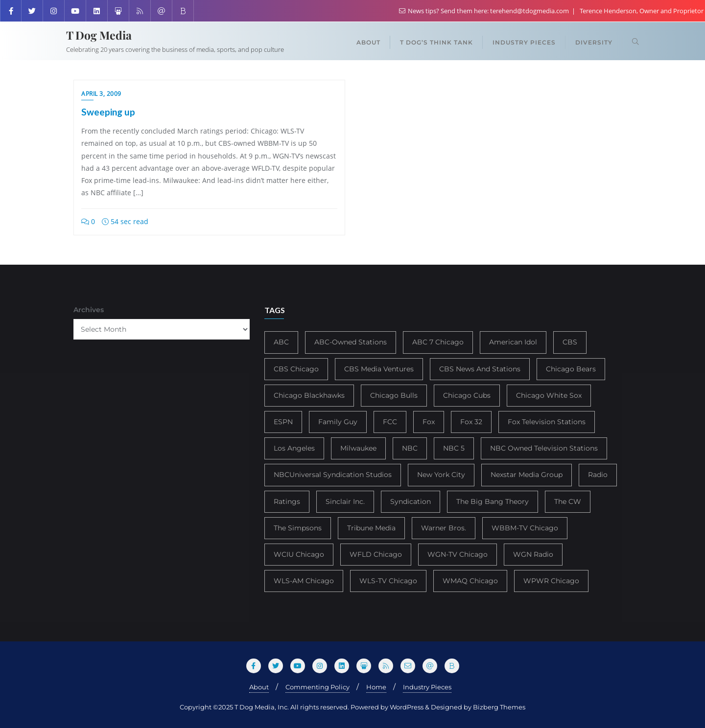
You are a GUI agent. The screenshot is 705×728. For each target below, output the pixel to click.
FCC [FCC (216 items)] (390, 422)
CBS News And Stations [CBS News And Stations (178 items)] (480, 369)
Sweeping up (108, 112)
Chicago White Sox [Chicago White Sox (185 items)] (549, 395)
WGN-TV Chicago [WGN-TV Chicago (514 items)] (458, 554)
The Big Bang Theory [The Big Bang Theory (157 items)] (493, 501)
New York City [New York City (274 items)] (441, 475)
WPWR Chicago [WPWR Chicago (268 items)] (551, 581)
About (259, 687)
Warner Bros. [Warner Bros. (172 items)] (444, 528)
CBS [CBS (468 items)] (570, 342)
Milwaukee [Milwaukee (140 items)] (358, 448)
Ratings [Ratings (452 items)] (287, 501)
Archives (89, 310)
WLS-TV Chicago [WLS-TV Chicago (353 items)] (388, 581)
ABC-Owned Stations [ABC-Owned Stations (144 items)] (351, 342)
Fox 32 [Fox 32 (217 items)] (471, 422)
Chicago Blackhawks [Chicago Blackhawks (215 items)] (309, 395)
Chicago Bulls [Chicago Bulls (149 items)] (394, 395)
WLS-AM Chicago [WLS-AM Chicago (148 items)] (304, 581)
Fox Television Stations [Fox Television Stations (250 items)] (547, 422)
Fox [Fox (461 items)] (429, 422)
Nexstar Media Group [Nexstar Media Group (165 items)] (527, 475)
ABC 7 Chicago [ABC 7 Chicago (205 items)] (438, 342)
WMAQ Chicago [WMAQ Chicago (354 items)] (470, 581)
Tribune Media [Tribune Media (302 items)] (371, 528)
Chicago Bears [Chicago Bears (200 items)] (571, 369)
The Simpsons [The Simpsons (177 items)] (298, 528)
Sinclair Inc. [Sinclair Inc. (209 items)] (345, 501)
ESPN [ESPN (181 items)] (283, 422)
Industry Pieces (427, 687)
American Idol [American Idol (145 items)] (513, 342)
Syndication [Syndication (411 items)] (411, 501)
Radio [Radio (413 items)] (598, 475)
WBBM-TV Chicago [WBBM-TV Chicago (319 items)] (525, 528)
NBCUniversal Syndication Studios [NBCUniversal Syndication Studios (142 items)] (333, 475)
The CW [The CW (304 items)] (568, 501)
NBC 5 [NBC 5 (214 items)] (454, 448)
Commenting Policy (317, 687)
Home (376, 687)
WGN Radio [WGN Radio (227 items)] (533, 554)
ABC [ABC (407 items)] (281, 342)
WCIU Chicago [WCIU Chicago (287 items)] (299, 554)
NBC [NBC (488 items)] (410, 448)
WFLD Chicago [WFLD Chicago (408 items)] (376, 554)
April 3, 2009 (101, 94)
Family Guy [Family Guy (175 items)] (338, 422)
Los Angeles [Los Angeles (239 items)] (294, 448)
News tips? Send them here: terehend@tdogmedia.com (485, 11)
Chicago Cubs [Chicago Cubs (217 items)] (467, 395)
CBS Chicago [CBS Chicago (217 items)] (296, 369)
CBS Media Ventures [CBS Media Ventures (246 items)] (379, 369)
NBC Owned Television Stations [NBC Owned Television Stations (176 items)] (544, 448)
